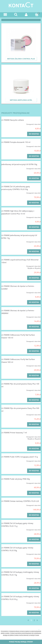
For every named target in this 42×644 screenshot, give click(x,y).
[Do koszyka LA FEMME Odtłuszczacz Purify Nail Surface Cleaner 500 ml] (34, 375)
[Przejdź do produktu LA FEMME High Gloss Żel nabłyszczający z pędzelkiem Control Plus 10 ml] (9, 217)
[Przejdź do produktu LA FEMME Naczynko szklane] (9, 124)
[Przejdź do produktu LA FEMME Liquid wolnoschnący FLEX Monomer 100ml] (9, 266)
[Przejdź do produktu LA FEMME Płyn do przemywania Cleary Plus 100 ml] (9, 390)
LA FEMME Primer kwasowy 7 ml (14, 433)
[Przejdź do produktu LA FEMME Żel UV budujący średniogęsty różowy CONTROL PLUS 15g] (9, 578)
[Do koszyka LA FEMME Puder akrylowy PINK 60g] (34, 493)
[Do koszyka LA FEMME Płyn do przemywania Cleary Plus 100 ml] (34, 400)
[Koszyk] (37, 14)
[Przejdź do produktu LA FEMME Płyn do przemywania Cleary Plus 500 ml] (9, 414)
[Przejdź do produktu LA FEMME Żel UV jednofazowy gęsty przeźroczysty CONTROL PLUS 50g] (9, 192)
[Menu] (5, 15)
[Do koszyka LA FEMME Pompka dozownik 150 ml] (34, 156)
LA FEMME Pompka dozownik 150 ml (16, 142)
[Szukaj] (16, 14)
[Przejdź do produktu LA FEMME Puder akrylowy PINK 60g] (9, 483)
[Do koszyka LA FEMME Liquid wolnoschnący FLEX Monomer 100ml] (34, 278)
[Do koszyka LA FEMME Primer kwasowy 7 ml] (34, 449)
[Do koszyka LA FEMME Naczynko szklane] (34, 134)
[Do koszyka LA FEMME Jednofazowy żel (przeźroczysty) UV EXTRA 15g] (34, 251)
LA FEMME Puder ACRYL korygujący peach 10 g (20, 457)
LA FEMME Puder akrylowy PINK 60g (16, 479)
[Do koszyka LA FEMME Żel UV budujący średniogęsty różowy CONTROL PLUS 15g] (34, 588)
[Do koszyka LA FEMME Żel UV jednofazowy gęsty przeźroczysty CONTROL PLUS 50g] (34, 203)
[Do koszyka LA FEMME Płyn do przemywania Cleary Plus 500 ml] (34, 424)
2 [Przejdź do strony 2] (34, 620)
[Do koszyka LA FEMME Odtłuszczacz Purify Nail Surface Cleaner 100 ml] (34, 351)
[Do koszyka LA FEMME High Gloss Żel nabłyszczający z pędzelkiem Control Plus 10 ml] (34, 227)
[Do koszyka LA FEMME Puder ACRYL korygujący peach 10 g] (34, 471)
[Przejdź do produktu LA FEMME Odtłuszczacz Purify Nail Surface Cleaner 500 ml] (9, 365)
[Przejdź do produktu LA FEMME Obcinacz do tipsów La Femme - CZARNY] (9, 292)
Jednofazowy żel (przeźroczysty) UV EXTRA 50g (19, 164)
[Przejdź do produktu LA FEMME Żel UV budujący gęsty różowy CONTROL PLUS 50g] (9, 554)
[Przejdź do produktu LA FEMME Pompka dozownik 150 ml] (9, 146)
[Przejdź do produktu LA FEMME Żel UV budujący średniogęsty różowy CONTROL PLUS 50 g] (9, 602)
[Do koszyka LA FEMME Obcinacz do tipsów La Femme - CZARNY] (34, 302)
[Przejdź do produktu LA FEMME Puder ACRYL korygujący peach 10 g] (9, 460)
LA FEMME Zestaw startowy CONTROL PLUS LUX (20, 501)
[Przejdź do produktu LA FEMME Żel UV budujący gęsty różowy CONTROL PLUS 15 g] (9, 529)
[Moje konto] (26, 15)
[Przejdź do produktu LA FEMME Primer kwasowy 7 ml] (9, 436)
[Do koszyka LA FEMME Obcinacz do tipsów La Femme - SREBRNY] (34, 327)
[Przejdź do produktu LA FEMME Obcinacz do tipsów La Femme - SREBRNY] (9, 316)
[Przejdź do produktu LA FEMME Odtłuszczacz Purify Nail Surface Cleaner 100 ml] (9, 341)
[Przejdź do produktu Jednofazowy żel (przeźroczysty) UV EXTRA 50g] (9, 168)
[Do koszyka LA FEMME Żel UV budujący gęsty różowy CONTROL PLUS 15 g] (34, 539)
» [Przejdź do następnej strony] (37, 620)
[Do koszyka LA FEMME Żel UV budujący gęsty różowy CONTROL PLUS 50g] (34, 564)
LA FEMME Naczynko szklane (13, 120)
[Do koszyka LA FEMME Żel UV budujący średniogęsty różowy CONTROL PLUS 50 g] (34, 613)
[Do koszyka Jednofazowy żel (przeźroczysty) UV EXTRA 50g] (34, 178)
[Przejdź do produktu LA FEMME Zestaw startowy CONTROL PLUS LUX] (9, 505)
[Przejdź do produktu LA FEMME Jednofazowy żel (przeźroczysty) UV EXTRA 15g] (9, 241)
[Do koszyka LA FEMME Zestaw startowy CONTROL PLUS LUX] (34, 515)
